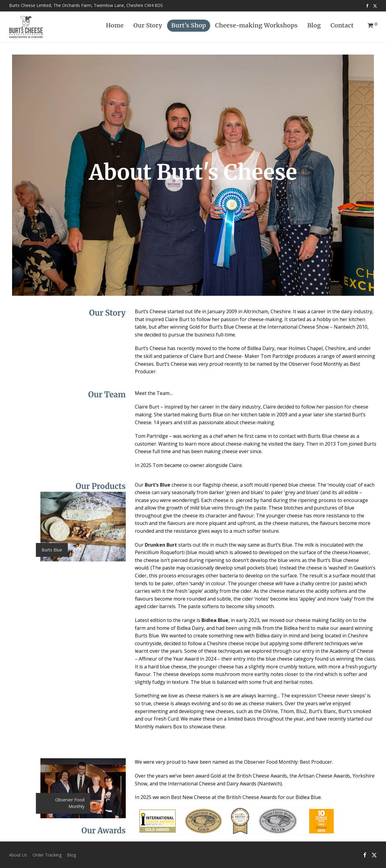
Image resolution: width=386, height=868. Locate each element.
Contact (342, 28)
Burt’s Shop (189, 28)
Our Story (148, 28)
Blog (314, 28)
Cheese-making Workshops (256, 28)
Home (115, 28)
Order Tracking (47, 855)
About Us (18, 855)
